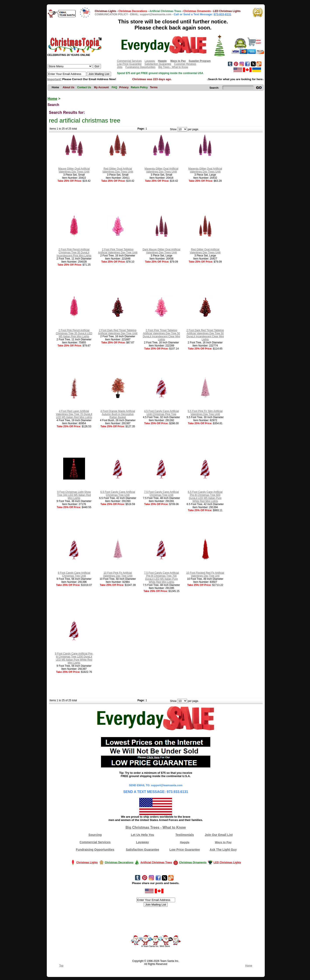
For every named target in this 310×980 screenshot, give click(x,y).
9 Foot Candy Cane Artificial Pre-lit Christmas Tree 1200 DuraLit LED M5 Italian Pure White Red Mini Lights (74, 658)
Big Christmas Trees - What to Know (156, 827)
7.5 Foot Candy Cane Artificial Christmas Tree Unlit (161, 493)
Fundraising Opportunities (140, 67)
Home (52, 99)
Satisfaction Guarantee (158, 64)
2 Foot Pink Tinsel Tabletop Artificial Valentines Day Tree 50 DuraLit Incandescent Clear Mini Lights (161, 335)
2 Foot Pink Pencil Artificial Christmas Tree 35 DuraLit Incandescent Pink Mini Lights (74, 253)
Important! (54, 79)
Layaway (150, 61)
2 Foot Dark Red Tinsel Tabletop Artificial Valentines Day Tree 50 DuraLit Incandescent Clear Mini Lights (205, 335)
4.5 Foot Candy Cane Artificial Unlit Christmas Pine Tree (161, 413)
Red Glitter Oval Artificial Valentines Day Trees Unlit (118, 170)
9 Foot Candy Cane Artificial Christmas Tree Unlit (74, 574)
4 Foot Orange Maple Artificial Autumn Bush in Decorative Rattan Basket (118, 414)
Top (61, 966)
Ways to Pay (223, 842)
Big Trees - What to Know (173, 67)
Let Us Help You (143, 835)
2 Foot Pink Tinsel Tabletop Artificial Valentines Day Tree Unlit (118, 251)
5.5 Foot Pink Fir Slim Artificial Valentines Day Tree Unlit (205, 413)
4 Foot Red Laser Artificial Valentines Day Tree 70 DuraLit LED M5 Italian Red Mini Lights (74, 414)
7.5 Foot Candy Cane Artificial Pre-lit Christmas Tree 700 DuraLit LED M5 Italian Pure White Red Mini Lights (161, 577)
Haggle (185, 842)
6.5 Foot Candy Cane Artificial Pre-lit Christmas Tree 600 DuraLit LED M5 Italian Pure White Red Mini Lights (205, 497)
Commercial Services (129, 61)
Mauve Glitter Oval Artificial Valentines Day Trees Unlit (74, 170)
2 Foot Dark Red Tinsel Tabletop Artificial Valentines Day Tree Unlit (118, 332)
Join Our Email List (219, 835)
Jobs (120, 67)
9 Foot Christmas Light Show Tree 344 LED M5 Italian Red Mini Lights (74, 495)
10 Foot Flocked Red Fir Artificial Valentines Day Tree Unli (205, 574)
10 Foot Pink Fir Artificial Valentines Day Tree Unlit (118, 574)
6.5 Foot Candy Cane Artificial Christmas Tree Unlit (118, 493)
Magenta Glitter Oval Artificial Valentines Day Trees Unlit (161, 170)
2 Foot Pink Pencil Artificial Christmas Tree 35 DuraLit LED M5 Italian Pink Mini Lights (74, 333)
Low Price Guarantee (129, 64)
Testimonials (185, 835)
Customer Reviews (185, 64)
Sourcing (95, 835)
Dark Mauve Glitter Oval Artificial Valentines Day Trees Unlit (161, 251)
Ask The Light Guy (223, 850)
